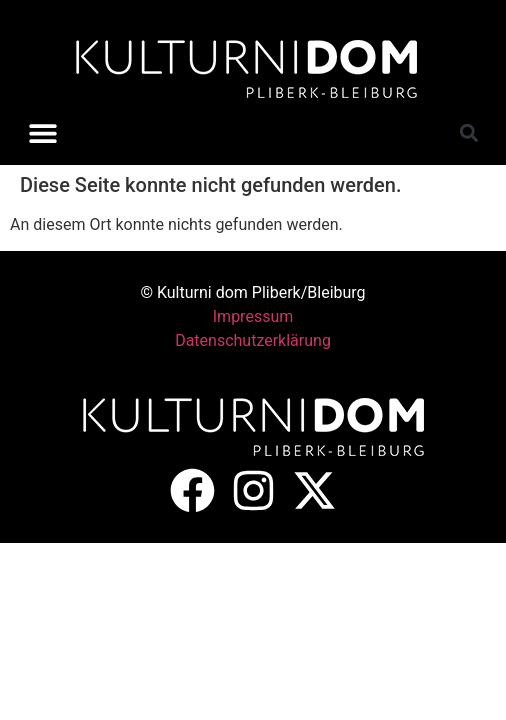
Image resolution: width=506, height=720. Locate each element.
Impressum (253, 316)
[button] (42, 132)
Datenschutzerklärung (253, 340)
